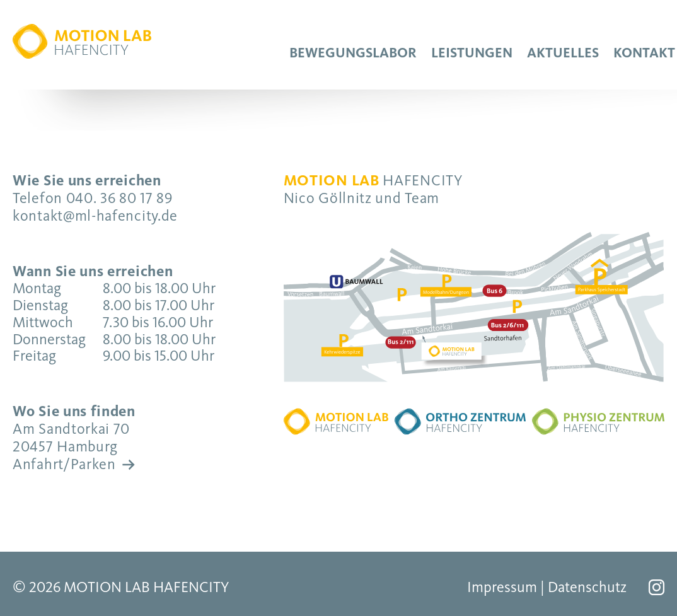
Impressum (502, 587)
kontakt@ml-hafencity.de (95, 216)
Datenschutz (587, 587)
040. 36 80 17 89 (119, 198)
